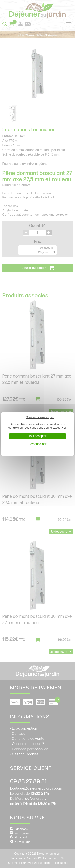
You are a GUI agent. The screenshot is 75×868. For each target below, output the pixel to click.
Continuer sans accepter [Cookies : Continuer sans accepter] (40, 417)
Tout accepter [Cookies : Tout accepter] (38, 436)
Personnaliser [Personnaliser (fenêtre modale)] (37, 444)
